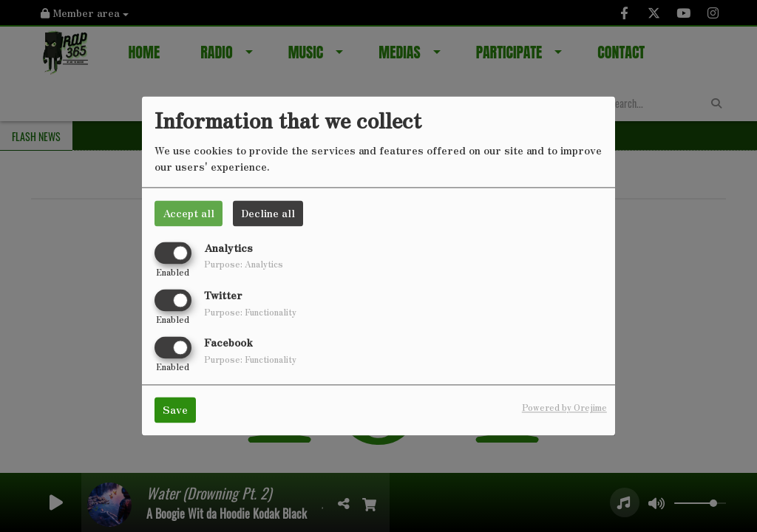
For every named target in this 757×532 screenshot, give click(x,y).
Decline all (268, 213)
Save (175, 410)
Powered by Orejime (564, 408)
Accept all (189, 213)
